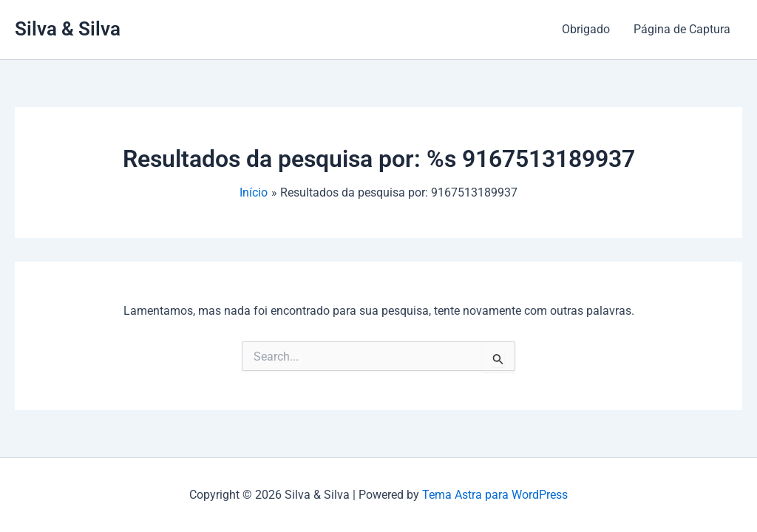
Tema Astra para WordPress (495, 495)
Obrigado (586, 29)
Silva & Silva (68, 29)
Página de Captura (682, 29)
